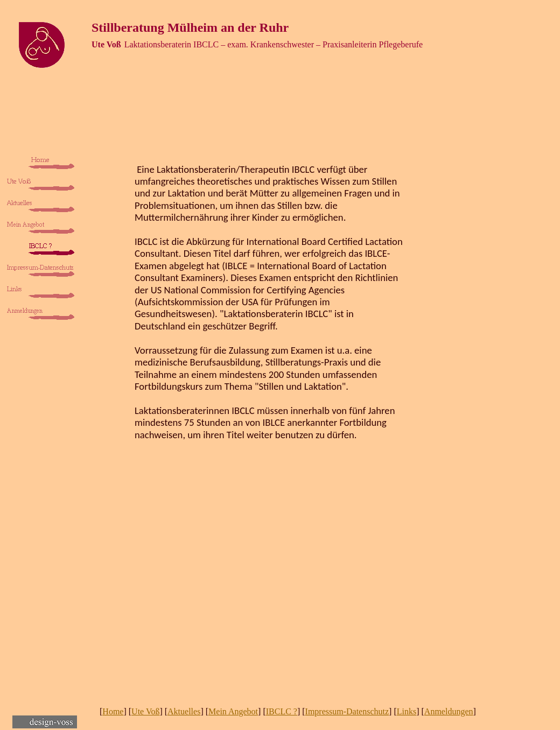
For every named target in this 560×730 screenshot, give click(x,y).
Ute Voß (145, 711)
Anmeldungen (449, 711)
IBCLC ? (282, 711)
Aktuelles (184, 711)
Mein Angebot (233, 711)
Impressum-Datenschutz (347, 711)
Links (407, 711)
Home (113, 711)
